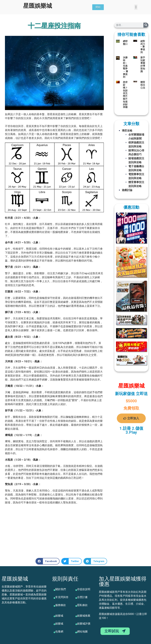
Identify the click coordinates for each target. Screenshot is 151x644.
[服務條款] (54, 606)
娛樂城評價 (84, 624)
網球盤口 (125, 43)
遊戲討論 (127, 190)
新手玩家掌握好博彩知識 (143, 64)
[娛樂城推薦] (76, 616)
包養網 (59, 632)
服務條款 (61, 605)
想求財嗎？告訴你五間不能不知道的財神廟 (125, 95)
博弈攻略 (127, 131)
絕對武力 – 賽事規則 (143, 47)
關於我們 (61, 589)
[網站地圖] (76, 632)
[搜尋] (146, 25)
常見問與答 (62, 597)
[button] (136, 7)
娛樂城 (59, 616)
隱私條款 (82, 605)
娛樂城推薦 (84, 616)
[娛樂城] (54, 616)
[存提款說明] (76, 590)
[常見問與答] (54, 598)
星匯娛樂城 (38, 6)
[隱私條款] (76, 606)
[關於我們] (54, 590)
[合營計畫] (76, 598)
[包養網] (54, 632)
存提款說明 (84, 589)
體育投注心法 (143, 85)
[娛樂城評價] (76, 624)
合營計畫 (82, 597)
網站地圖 (82, 632)
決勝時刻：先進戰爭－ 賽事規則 (126, 67)
